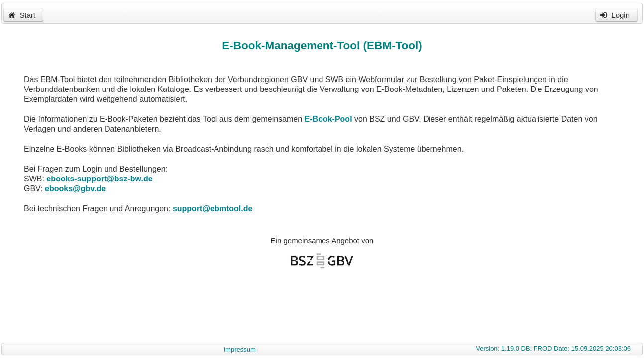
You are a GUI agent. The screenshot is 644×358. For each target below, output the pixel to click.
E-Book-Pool (328, 119)
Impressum (239, 349)
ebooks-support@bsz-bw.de (99, 179)
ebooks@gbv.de (75, 189)
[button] (23, 15)
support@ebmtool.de (213, 209)
